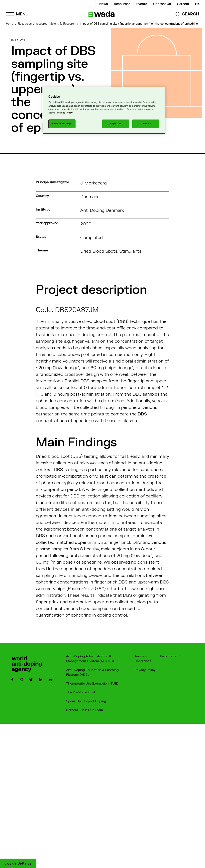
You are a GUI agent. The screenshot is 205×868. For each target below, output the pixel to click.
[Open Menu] (17, 14)
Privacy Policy (145, 670)
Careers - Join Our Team (84, 710)
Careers (183, 4)
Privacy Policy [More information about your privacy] (65, 113)
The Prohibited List (81, 692)
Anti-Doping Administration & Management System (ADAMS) (90, 659)
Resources (122, 4)
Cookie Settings (18, 863)
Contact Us (162, 4)
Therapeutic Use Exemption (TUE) (92, 684)
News (104, 4)
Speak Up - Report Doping (86, 701)
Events (142, 4)
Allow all (146, 124)
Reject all (116, 124)
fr (197, 4)
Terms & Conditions (143, 659)
